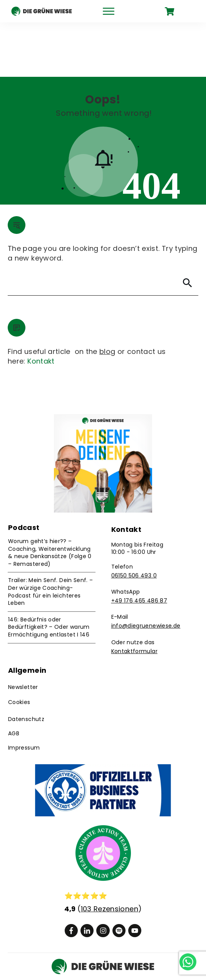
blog (107, 297)
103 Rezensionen (110, 854)
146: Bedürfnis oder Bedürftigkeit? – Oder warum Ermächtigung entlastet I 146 (49, 573)
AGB (14, 679)
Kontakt (41, 307)
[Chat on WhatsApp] (182, 955)
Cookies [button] (19, 648)
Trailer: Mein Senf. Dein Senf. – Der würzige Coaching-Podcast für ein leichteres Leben (51, 537)
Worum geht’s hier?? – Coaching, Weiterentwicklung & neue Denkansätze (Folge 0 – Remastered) (50, 498)
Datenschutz (26, 665)
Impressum (24, 693)
